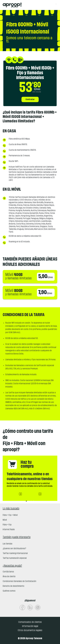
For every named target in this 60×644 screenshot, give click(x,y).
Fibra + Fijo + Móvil (10, 515)
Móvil (5, 520)
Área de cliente (9, 577)
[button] (20, 494)
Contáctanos (8, 572)
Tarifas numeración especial (15, 558)
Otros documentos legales (30, 630)
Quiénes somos (9, 591)
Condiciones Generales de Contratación (19, 581)
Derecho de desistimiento (13, 586)
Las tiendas (8, 544)
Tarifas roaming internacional (15, 553)
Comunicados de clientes (30, 622)
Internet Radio (9, 530)
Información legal (30, 626)
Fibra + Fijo (7, 525)
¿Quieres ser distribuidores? (14, 549)
